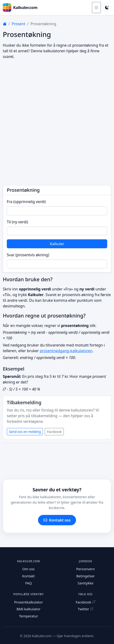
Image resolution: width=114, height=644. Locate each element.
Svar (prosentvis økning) (28, 255)
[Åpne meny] (96, 8)
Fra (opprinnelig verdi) (26, 202)
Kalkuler (57, 244)
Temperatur (28, 616)
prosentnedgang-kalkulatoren (66, 351)
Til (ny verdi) (17, 222)
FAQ (29, 583)
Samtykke (85, 583)
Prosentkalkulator (28, 602)
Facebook (54, 432)
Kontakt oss (57, 520)
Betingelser (85, 576)
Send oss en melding (25, 432)
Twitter (86, 609)
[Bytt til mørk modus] (107, 8)
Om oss (28, 569)
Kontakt (29, 576)
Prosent (19, 24)
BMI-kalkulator (29, 609)
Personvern (85, 569)
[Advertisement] (57, 122)
